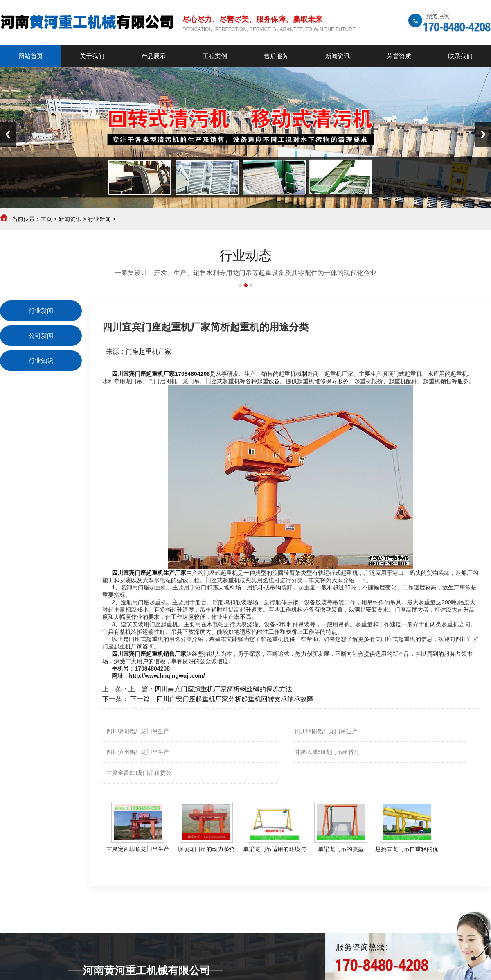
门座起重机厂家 (149, 351)
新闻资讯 (70, 219)
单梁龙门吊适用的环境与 (275, 849)
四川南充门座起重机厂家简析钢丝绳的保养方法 (223, 689)
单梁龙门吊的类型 (341, 849)
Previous (8, 134)
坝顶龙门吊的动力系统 (206, 849)
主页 (46, 219)
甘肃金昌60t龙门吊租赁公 (139, 773)
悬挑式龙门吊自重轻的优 (407, 849)
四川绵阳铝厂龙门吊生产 (138, 731)
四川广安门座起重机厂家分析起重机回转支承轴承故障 (235, 699)
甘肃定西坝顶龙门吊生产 (138, 849)
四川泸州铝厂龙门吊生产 (138, 752)
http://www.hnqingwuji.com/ (167, 676)
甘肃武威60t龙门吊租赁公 (327, 752)
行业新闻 (99, 219)
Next (483, 134)
